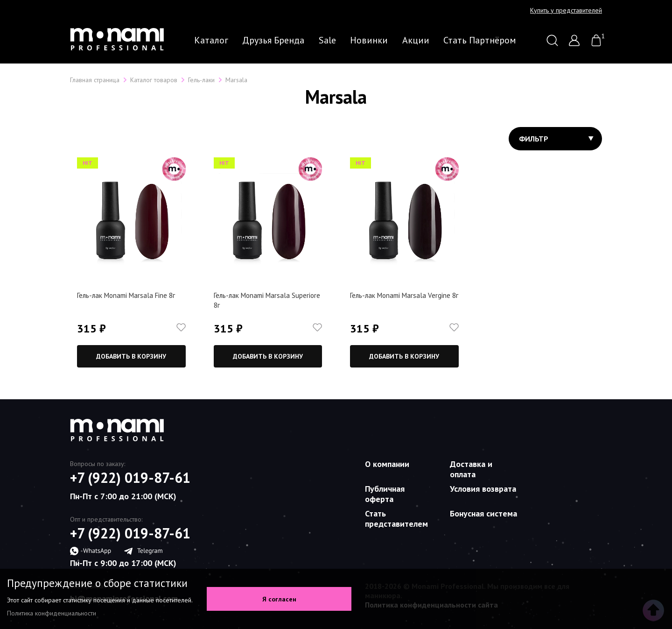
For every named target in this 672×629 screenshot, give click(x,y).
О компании (387, 464)
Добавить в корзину (131, 356)
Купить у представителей (566, 10)
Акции (416, 40)
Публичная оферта (385, 494)
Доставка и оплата (471, 469)
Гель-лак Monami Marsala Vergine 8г (404, 295)
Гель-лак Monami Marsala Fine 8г (126, 295)
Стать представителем (396, 519)
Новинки (369, 40)
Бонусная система (483, 513)
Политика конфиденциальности (52, 613)
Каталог (211, 40)
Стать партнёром (480, 40)
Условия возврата (483, 489)
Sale (327, 40)
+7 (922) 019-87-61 (130, 478)
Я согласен (279, 599)
